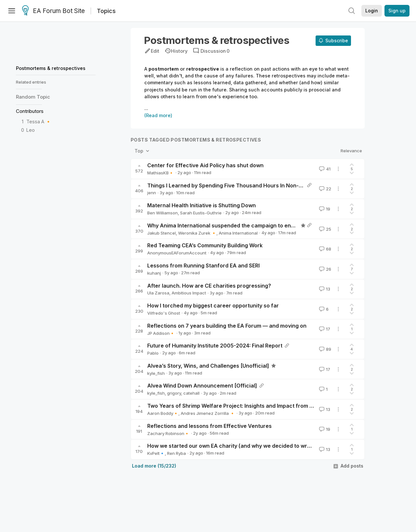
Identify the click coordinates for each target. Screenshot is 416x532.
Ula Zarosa (158, 293)
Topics (106, 11)
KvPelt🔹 (156, 453)
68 (325, 249)
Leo (31, 130)
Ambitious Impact (189, 293)
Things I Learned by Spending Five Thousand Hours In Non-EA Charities (239, 185)
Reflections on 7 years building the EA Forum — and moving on (227, 326)
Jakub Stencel (162, 233)
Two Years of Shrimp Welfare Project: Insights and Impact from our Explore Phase (252, 406)
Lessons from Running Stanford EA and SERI (203, 266)
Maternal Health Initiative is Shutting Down (201, 205)
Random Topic (33, 97)
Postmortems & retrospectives (51, 68)
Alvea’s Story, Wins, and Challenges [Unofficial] (208, 366)
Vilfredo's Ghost (164, 313)
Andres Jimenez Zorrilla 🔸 (208, 413)
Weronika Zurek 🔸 (197, 233)
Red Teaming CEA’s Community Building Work (205, 245)
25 (325, 229)
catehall (191, 393)
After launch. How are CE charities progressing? (209, 286)
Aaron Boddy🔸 (163, 413)
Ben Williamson (162, 213)
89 (325, 349)
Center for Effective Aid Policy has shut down (205, 165)
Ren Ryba (176, 453)
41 (324, 169)
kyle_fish (156, 373)
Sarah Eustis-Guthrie (201, 213)
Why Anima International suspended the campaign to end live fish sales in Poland (251, 225)
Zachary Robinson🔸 (168, 433)
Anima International (238, 233)
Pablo (153, 353)
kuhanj (154, 273)
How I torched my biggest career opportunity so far (213, 306)
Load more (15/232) (154, 466)
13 (324, 289)
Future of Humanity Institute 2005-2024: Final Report (215, 346)
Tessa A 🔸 (39, 122)
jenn (152, 193)
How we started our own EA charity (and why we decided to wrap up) (235, 446)
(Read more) (158, 115)
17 (324, 329)
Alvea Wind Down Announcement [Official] (202, 386)
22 (325, 189)
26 (325, 269)
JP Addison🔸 (161, 333)
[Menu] (12, 11)
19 (324, 209)
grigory (174, 393)
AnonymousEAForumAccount (177, 253)
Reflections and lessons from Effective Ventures (209, 426)
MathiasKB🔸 (161, 173)
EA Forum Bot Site (53, 11)
